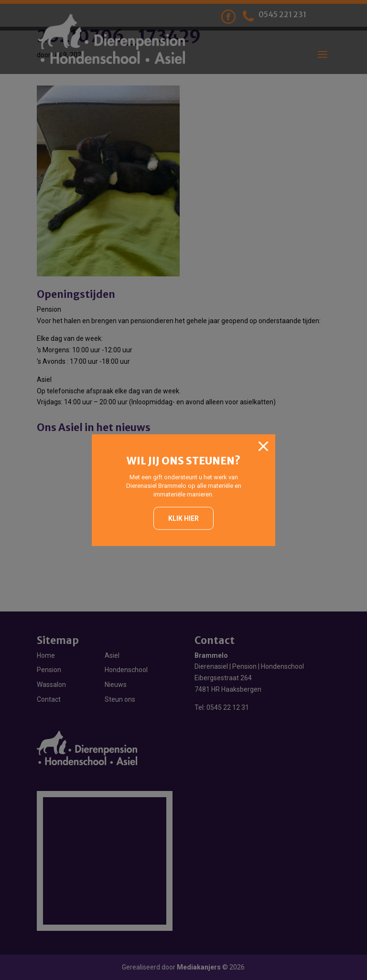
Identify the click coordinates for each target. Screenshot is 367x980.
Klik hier (183, 518)
